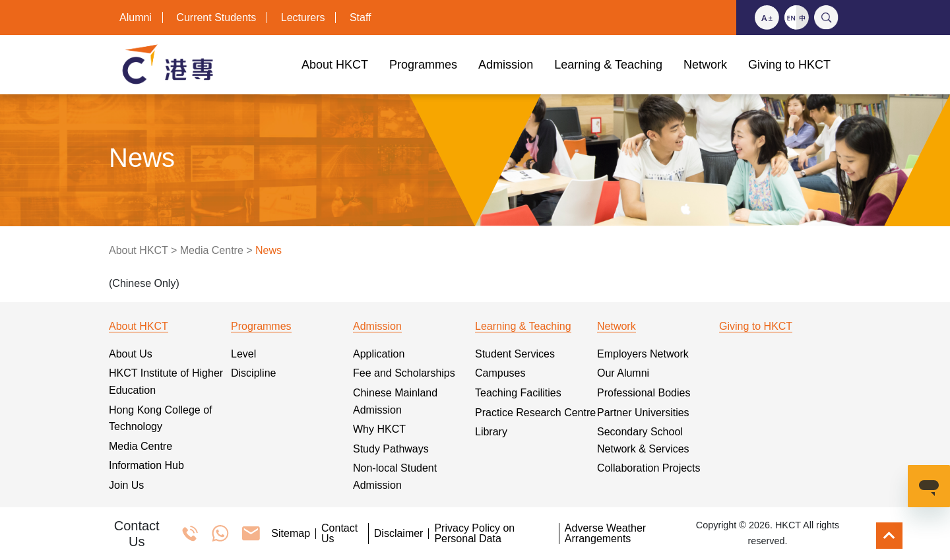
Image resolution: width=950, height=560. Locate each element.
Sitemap (291, 534)
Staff (361, 17)
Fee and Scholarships (404, 373)
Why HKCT (379, 429)
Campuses (500, 373)
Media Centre (212, 250)
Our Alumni (623, 373)
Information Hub (146, 465)
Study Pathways (391, 449)
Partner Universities (643, 413)
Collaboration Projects (649, 468)
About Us (131, 354)
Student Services (515, 354)
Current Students (216, 17)
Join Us (126, 485)
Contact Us (339, 534)
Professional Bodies (644, 393)
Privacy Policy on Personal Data (474, 534)
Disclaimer (399, 534)
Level (243, 354)
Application (379, 354)
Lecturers (303, 17)
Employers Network (643, 354)
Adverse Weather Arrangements (605, 534)
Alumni (136, 17)
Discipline (253, 373)
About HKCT (139, 250)
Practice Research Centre (535, 413)
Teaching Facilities (518, 393)
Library (491, 432)
